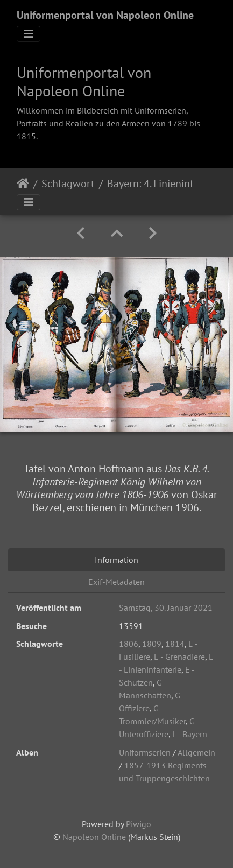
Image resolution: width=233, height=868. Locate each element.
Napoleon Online (94, 837)
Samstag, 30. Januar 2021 (166, 608)
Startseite (23, 184)
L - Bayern (190, 734)
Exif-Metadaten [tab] (116, 582)
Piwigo (139, 824)
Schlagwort (68, 184)
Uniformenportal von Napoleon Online (105, 15)
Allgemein (196, 752)
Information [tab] (116, 560)
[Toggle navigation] (29, 34)
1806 (129, 644)
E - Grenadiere (179, 657)
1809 (152, 644)
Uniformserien (145, 752)
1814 (175, 644)
